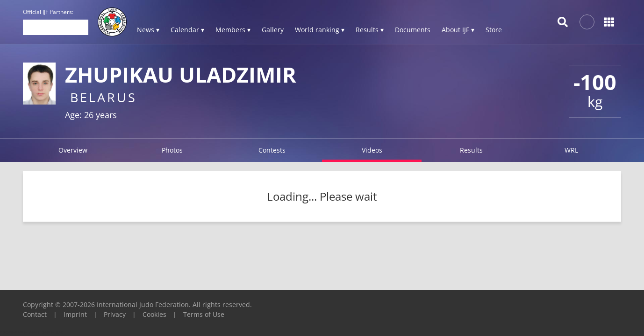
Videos (372, 150)
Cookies (154, 314)
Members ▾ (233, 30)
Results (471, 150)
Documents (413, 30)
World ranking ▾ (320, 30)
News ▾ (148, 30)
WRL (571, 150)
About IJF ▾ (458, 30)
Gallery (273, 30)
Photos (172, 150)
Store (494, 30)
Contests (272, 150)
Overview (73, 150)
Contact (35, 314)
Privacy (115, 314)
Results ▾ (370, 30)
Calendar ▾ (187, 30)
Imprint (75, 314)
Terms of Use (204, 314)
